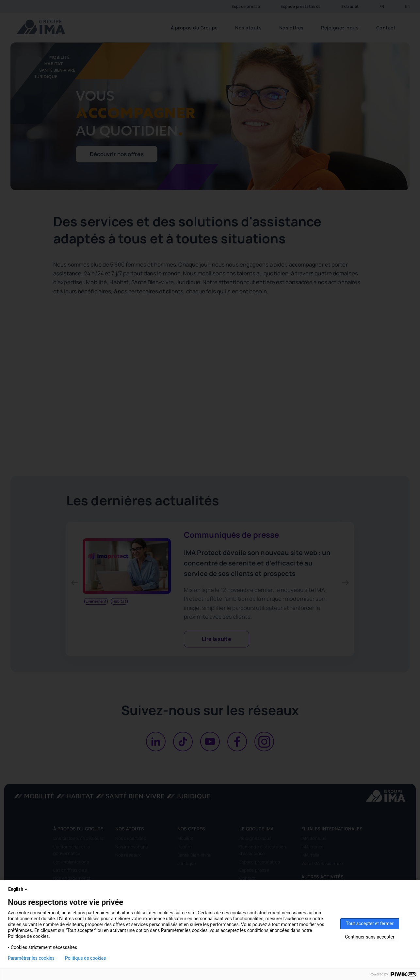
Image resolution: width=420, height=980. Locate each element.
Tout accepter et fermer (370, 923)
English (18, 889)
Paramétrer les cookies (31, 958)
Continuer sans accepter (370, 937)
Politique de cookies (85, 958)
